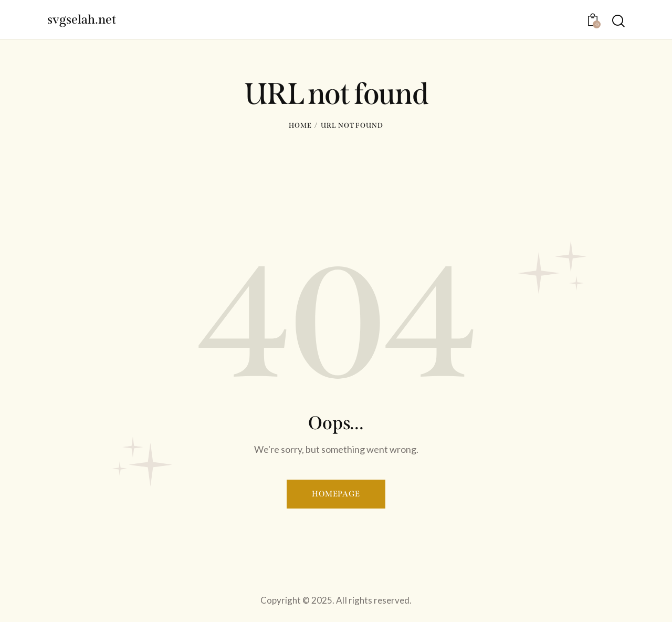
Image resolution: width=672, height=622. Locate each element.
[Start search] (618, 21)
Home (300, 125)
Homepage (336, 494)
